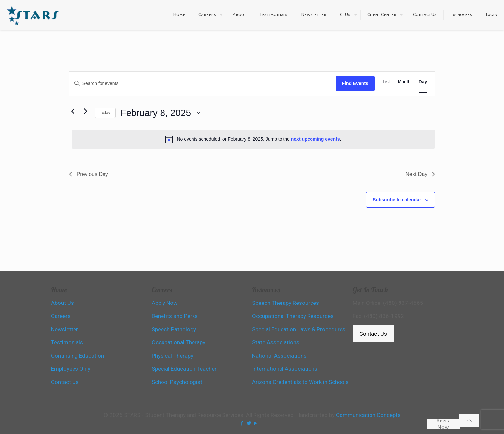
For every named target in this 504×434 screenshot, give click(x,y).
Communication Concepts (368, 415)
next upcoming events (315, 139)
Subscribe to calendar (397, 200)
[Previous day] (73, 111)
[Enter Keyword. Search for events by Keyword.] (202, 84)
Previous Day (89, 174)
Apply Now (443, 424)
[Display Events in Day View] (423, 82)
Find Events (355, 83)
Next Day (420, 174)
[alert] (253, 139)
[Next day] (86, 111)
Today (105, 113)
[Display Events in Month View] (404, 82)
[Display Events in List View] (386, 82)
